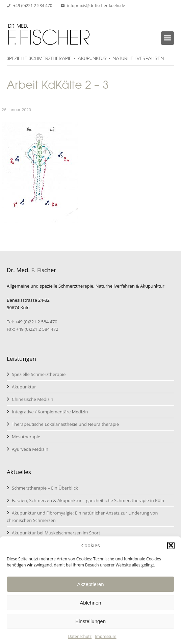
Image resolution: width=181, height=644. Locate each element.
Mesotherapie (26, 437)
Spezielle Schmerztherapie (39, 374)
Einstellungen (90, 625)
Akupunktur (24, 387)
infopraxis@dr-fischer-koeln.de (96, 6)
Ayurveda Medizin (30, 449)
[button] (171, 549)
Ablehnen (90, 606)
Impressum (106, 640)
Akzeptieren (90, 588)
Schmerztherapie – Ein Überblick (45, 488)
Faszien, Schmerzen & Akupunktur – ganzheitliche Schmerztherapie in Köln (88, 500)
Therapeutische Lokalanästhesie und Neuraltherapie (65, 424)
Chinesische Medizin (33, 399)
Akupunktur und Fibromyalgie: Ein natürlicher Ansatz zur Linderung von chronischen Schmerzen (82, 517)
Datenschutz (80, 640)
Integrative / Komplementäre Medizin (50, 412)
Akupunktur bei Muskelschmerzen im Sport (56, 533)
